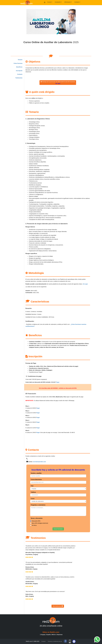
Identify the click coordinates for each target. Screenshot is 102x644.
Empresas (60, 635)
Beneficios (19, 67)
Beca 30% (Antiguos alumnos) (39, 523)
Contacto (77, 2)
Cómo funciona (18, 63)
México (54, 635)
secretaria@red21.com (39, 462)
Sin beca (33, 525)
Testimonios (19, 78)
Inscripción (58, 2)
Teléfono (33, 492)
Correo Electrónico (36, 480)
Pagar (58, 382)
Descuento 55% (35, 521)
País (32, 486)
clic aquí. (85, 284)
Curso (32, 499)
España (49, 635)
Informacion (68, 2)
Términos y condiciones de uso (55, 641)
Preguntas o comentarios (38, 505)
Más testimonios (58, 606)
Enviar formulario (58, 529)
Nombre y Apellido (36, 473)
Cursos (50, 2)
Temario (20, 60)
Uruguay (43, 635)
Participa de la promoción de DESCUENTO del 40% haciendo (58, 83)
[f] (65, 641)
